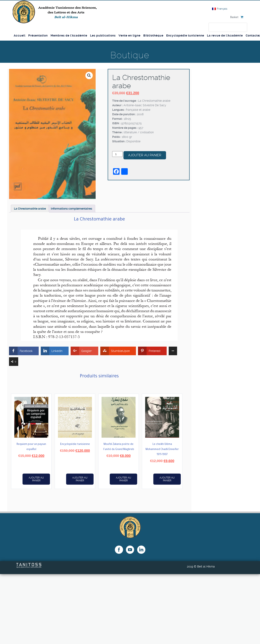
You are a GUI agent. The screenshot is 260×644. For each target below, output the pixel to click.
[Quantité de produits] (117, 154)
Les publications (103, 35)
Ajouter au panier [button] (36, 479)
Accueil (20, 35)
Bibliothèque (153, 35)
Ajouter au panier (145, 155)
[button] (89, 75)
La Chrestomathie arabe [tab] (30, 209)
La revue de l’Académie (225, 35)
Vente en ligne (129, 35)
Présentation (38, 35)
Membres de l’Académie (69, 35)
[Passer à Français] (220, 9)
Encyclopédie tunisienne (185, 35)
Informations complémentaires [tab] (71, 209)
